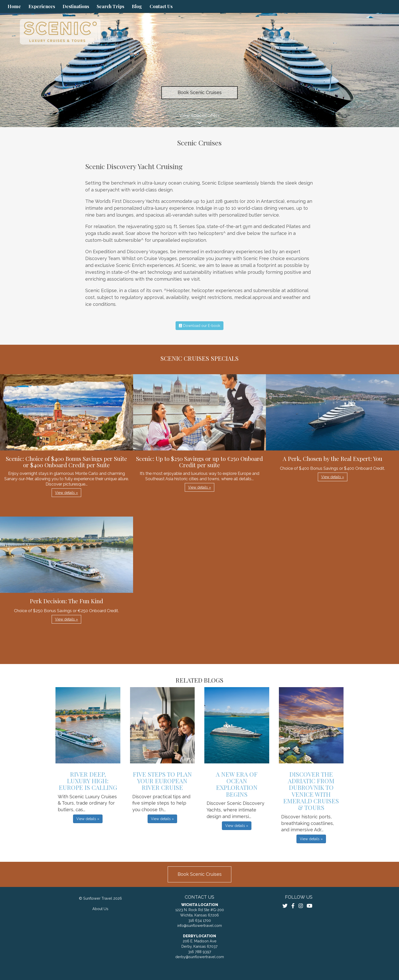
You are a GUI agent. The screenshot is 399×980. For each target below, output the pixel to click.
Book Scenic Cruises (200, 92)
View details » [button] (66, 493)
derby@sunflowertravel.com (200, 957)
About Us (100, 909)
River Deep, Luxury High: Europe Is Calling (88, 781)
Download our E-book (199, 326)
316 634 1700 (200, 920)
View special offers (199, 120)
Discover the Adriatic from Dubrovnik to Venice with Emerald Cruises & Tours (311, 791)
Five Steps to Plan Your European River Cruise (162, 781)
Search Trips (110, 6)
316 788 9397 (200, 952)
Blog (137, 6)
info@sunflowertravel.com (200, 925)
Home (14, 6)
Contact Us (161, 6)
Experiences (42, 6)
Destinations (76, 6)
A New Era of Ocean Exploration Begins (237, 784)
